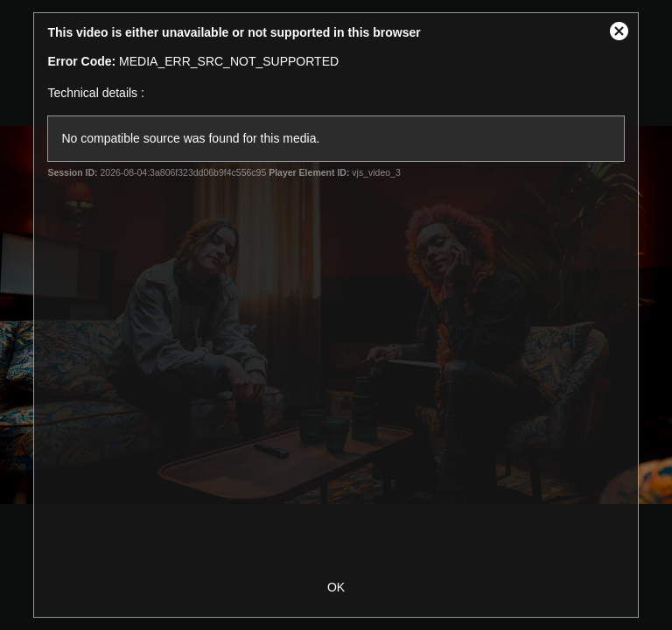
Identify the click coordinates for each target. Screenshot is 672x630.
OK (336, 587)
